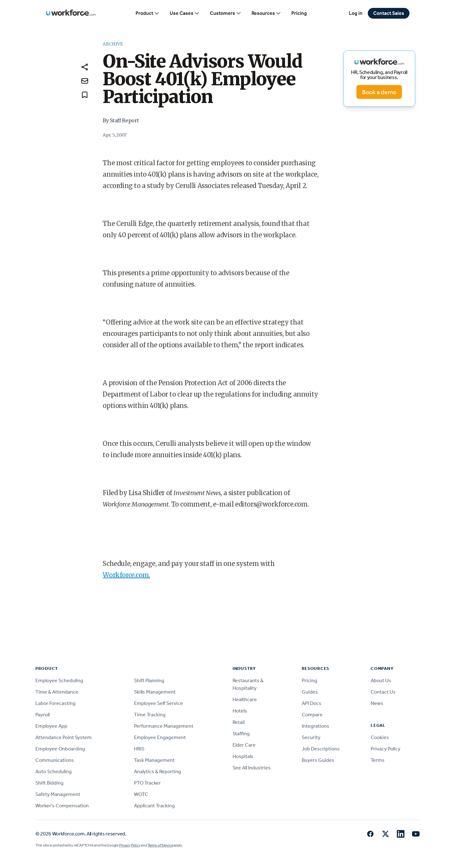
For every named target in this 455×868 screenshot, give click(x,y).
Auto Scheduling (54, 771)
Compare (312, 715)
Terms (378, 760)
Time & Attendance (57, 692)
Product (148, 13)
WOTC (141, 794)
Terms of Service (160, 845)
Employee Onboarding (60, 749)
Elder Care (244, 745)
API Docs (312, 703)
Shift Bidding (49, 783)
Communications (55, 760)
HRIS (139, 749)
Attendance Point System (64, 737)
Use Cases (185, 13)
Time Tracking (150, 715)
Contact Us (383, 692)
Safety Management (58, 794)
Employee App (51, 726)
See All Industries (252, 768)
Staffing (241, 734)
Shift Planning (149, 680)
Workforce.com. (126, 575)
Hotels (240, 711)
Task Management (154, 760)
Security (311, 737)
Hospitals (243, 756)
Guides (310, 692)
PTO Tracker (147, 783)
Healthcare (245, 699)
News (377, 703)
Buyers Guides (318, 760)
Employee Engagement (160, 737)
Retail (239, 722)
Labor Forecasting (55, 703)
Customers (226, 13)
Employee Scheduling (59, 680)
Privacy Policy (385, 749)
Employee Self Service (158, 703)
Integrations (315, 726)
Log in (356, 13)
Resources (266, 13)
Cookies (380, 737)
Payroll (42, 715)
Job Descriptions (321, 749)
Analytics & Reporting (158, 771)
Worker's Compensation (62, 806)
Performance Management (164, 726)
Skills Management (155, 692)
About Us (381, 680)
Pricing (299, 13)
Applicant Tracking (154, 806)
